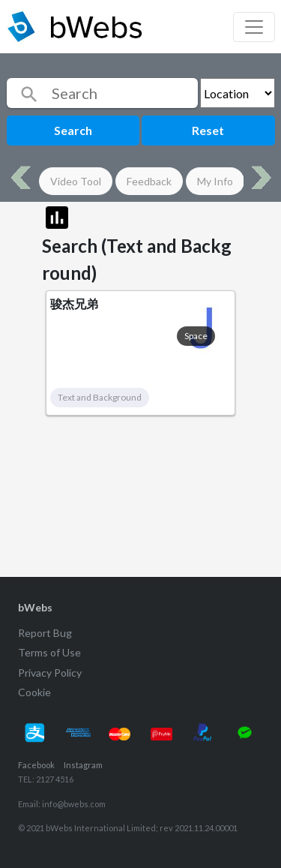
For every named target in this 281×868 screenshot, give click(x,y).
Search (73, 130)
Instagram (83, 765)
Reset (208, 130)
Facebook (36, 765)
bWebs (35, 607)
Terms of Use (49, 652)
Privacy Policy (50, 673)
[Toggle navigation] (254, 27)
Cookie (34, 692)
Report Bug (45, 633)
